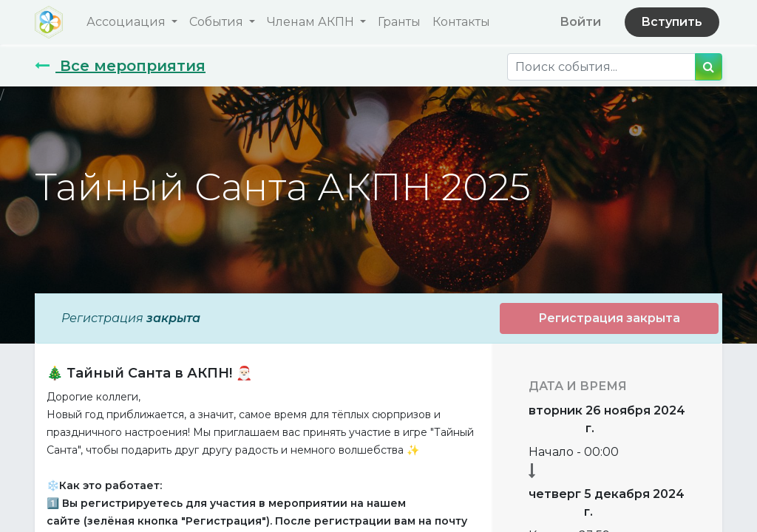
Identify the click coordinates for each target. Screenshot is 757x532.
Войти (580, 22)
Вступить (672, 22)
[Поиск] (709, 66)
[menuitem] (399, 22)
